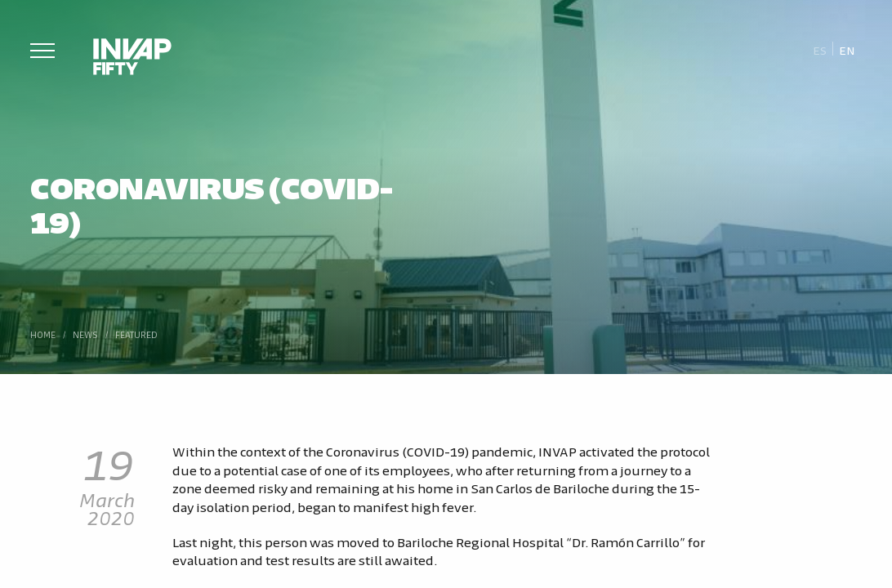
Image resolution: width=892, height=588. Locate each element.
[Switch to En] (847, 49)
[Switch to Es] (820, 49)
